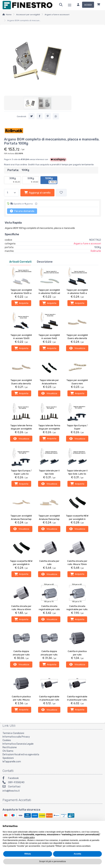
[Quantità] (12, 193)
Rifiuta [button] (28, 854)
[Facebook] (52, 778)
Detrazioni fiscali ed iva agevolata (21, 754)
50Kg (33, 180)
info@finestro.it (11, 791)
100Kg (51, 180)
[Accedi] (84, 5)
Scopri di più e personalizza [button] (52, 861)
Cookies (7, 740)
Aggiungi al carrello (37, 192)
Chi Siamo (8, 751)
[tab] (20, 262)
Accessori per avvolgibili (28, 15)
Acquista (21, 303)
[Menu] (70, 5)
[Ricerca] (61, 5)
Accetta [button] (77, 854)
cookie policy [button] (29, 837)
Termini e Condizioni (13, 733)
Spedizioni (8, 758)
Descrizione (45, 262)
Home (9, 15)
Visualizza (77, 348)
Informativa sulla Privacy (16, 736)
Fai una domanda (22, 211)
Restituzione (10, 747)
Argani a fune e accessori (57, 15)
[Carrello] (99, 5)
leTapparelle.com (12, 761)
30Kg (15, 180)
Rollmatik (96, 251)
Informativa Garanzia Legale (18, 744)
